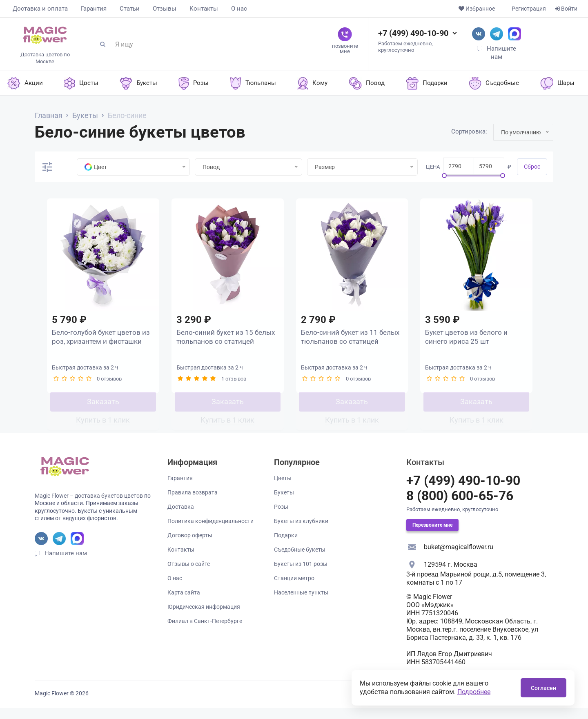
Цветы (283, 489)
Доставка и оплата (40, 9)
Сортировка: (469, 131)
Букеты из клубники (301, 532)
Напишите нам (66, 564)
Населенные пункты (301, 603)
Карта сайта (184, 603)
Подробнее (474, 692)
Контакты (204, 9)
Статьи (130, 9)
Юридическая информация (204, 618)
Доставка (181, 518)
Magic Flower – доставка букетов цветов (89, 507)
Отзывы (165, 9)
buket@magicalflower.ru (459, 558)
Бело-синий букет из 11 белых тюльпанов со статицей (341, 342)
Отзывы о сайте (189, 575)
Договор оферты (190, 546)
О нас (239, 9)
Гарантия (94, 9)
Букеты (284, 503)
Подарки (286, 546)
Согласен (543, 688)
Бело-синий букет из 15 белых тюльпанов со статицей (216, 342)
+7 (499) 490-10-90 (413, 33)
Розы (281, 518)
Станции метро (294, 589)
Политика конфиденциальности (210, 532)
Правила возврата (193, 503)
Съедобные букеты (300, 561)
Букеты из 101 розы (301, 575)
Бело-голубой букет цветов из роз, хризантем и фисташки (99, 342)
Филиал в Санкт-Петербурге (205, 632)
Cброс (532, 167)
